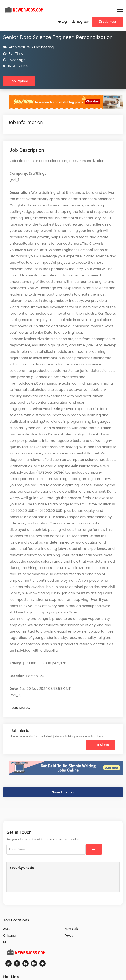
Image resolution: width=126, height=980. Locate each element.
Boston (13, 66)
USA (24, 66)
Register (81, 22)
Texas (69, 935)
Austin (8, 929)
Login (64, 22)
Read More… (20, 708)
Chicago (10, 935)
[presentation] (42, 880)
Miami (8, 942)
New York (71, 929)
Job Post (108, 22)
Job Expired (19, 81)
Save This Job (63, 792)
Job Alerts (101, 745)
